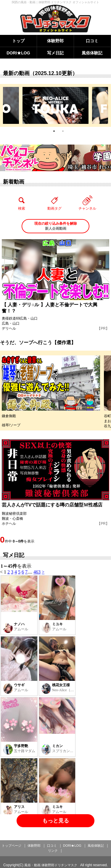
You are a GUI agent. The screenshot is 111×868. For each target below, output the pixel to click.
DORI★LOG (18, 53)
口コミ (92, 41)
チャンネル (87, 203)
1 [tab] (54, 131)
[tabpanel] (55, 105)
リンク (53, 851)
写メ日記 (55, 53)
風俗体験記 (92, 53)
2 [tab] (63, 131)
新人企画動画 (55, 226)
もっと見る (56, 821)
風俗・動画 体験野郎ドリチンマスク (51, 865)
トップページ (12, 846)
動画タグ (54, 203)
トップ (18, 41)
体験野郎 (55, 41)
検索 (22, 203)
